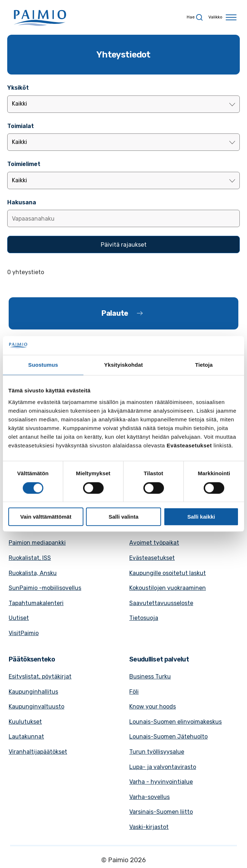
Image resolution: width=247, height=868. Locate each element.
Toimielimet (24, 164)
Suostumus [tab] (43, 365)
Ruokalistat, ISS (30, 558)
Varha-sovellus (149, 797)
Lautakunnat (26, 737)
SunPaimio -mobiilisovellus (45, 588)
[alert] (123, 272)
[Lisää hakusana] (123, 218)
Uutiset (19, 618)
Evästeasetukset (152, 558)
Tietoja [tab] (204, 365)
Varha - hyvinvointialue (161, 782)
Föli (134, 692)
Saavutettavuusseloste (161, 603)
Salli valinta (124, 517)
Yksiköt (18, 88)
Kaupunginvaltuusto (36, 707)
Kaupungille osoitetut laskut (168, 573)
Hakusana (22, 202)
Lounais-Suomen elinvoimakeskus (175, 722)
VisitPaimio (24, 633)
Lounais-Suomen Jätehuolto (168, 737)
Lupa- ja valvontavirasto (163, 767)
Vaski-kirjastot (149, 827)
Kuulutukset (25, 722)
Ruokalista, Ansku (33, 573)
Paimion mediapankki (37, 543)
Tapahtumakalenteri (36, 603)
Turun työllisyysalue (157, 752)
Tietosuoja (144, 618)
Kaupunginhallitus (33, 692)
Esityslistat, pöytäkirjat (40, 676)
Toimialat (21, 126)
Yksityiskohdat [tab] (123, 365)
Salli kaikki (201, 517)
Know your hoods (153, 707)
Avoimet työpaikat (154, 543)
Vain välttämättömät (46, 517)
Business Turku (150, 676)
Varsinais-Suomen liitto (161, 812)
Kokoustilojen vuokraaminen (168, 588)
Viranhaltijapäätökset (38, 752)
